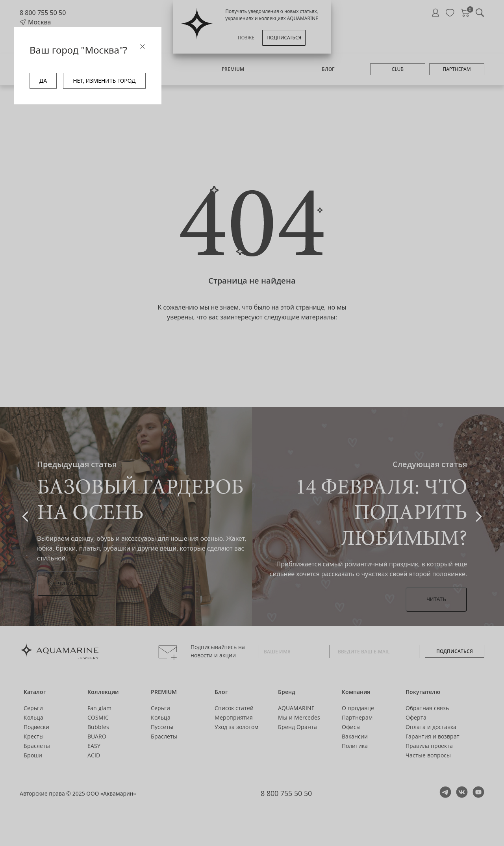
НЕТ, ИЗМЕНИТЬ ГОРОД (104, 81)
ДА (43, 81)
